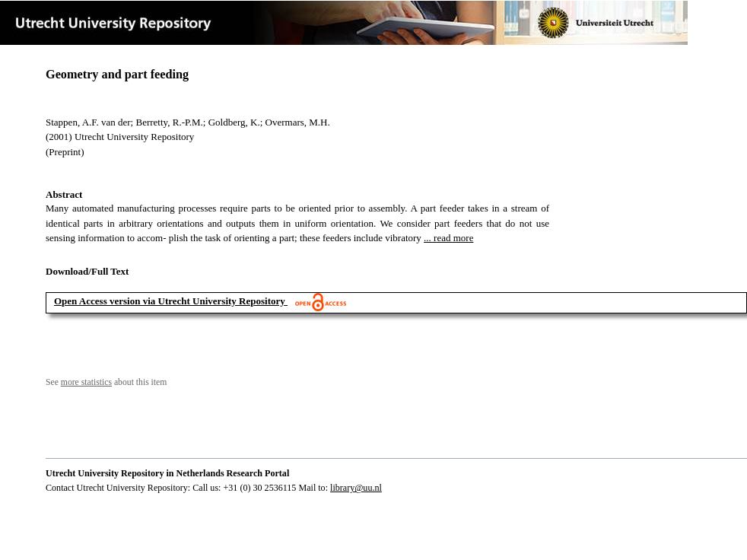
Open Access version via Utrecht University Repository (170, 301)
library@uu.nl (356, 488)
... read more (448, 238)
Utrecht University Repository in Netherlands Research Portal (167, 473)
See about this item (106, 382)
